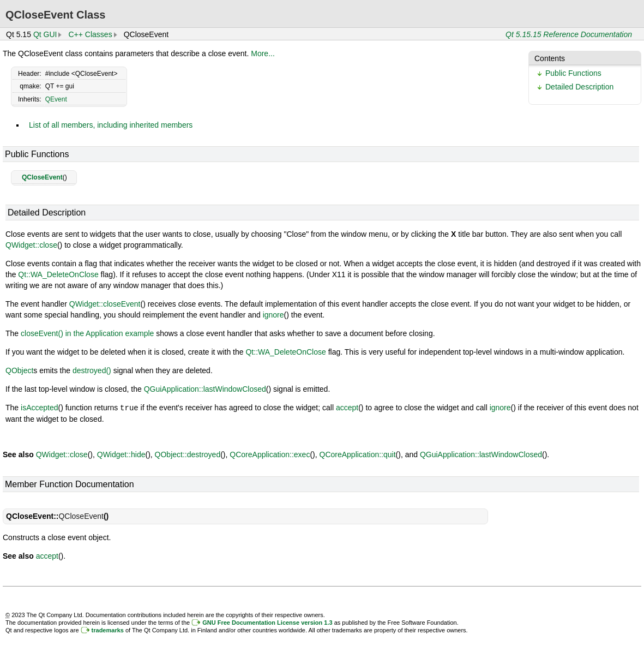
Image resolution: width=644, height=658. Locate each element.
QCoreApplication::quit (358, 454)
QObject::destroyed (188, 454)
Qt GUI (45, 34)
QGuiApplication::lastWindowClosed (205, 389)
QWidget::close (31, 245)
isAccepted (39, 408)
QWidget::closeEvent (105, 304)
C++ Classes (90, 34)
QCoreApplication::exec (270, 454)
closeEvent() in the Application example (87, 333)
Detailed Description (579, 87)
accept (347, 408)
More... (263, 53)
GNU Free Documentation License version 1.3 (267, 622)
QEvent (56, 99)
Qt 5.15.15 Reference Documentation (569, 34)
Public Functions (573, 73)
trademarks (108, 630)
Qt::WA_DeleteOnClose (58, 274)
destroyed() (92, 370)
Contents (550, 58)
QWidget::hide (121, 454)
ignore (273, 315)
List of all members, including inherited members (111, 125)
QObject (19, 370)
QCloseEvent (42, 177)
